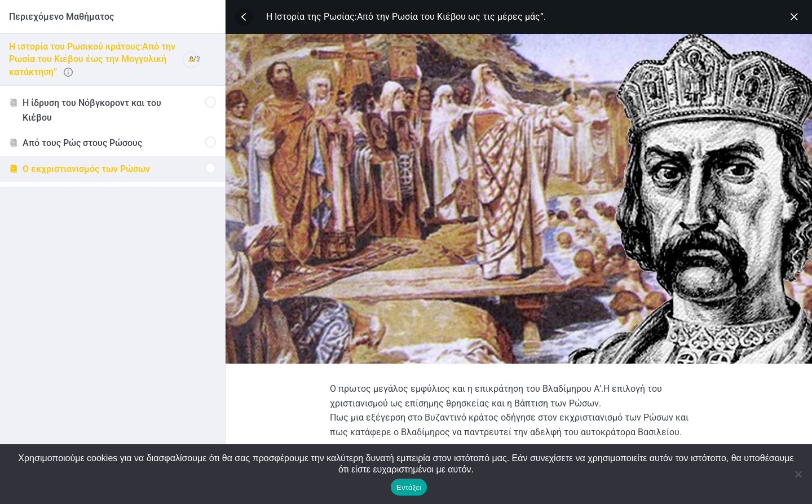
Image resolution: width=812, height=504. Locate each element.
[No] (798, 474)
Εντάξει (409, 487)
